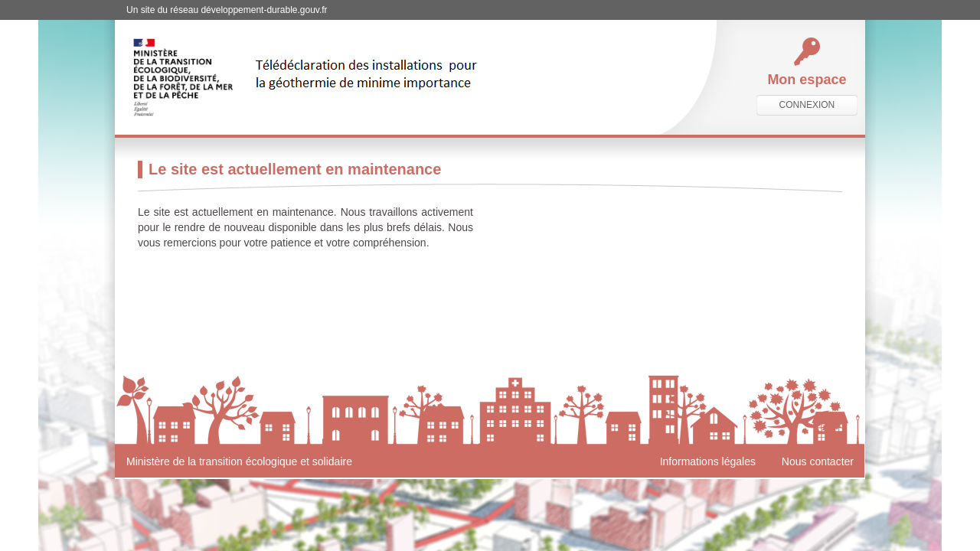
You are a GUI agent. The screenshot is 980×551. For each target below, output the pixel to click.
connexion (807, 105)
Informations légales (708, 461)
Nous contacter (818, 461)
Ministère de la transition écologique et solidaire (239, 461)
